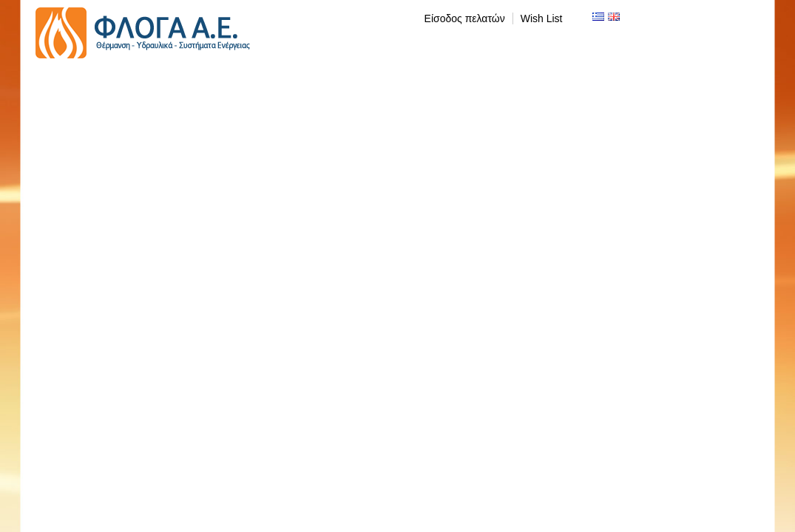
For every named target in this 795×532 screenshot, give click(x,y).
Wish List (542, 18)
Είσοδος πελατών (465, 18)
